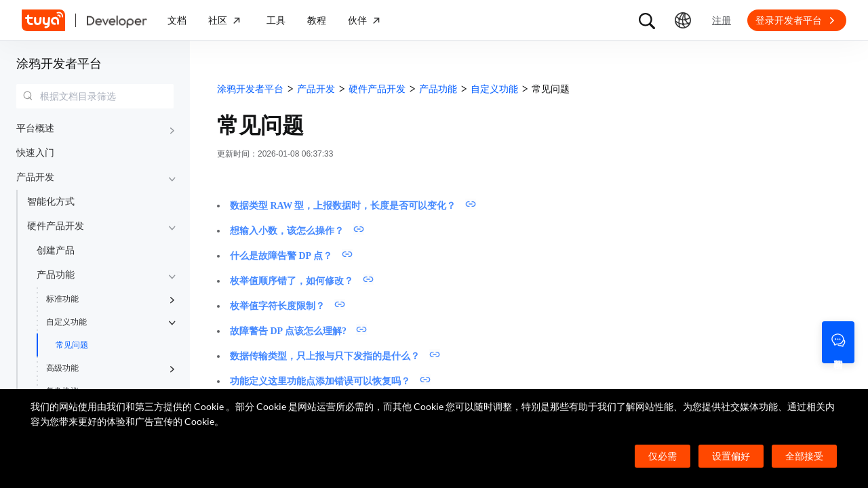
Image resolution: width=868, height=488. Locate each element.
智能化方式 (51, 202)
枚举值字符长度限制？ (277, 306)
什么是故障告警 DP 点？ (281, 256)
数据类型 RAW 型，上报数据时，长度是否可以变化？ (343, 206)
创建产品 (56, 250)
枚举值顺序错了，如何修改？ (292, 281)
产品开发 (35, 177)
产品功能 (56, 275)
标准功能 (62, 299)
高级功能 (62, 368)
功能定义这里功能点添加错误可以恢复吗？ (320, 381)
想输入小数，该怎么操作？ (287, 231)
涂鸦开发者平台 (59, 64)
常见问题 (72, 345)
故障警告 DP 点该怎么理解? (288, 331)
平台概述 (35, 128)
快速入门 (35, 153)
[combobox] (95, 96)
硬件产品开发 (56, 226)
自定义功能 (66, 322)
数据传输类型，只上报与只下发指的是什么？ (325, 356)
